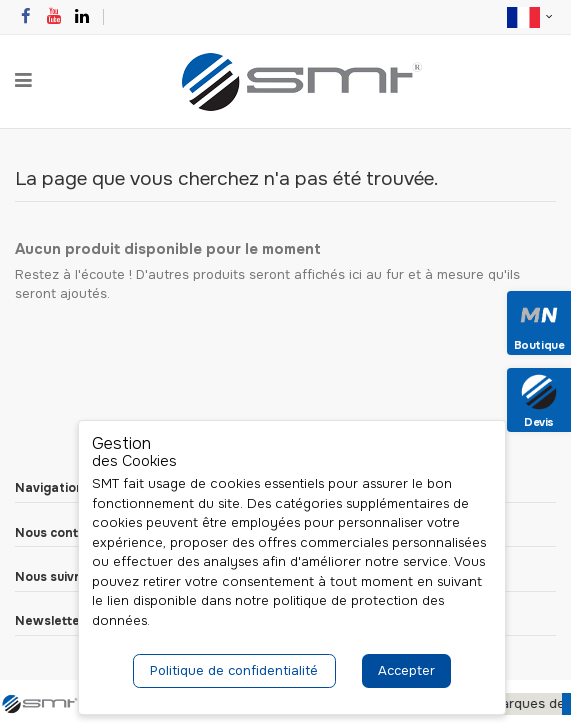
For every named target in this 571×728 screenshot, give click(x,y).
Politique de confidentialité (234, 670)
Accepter (406, 670)
